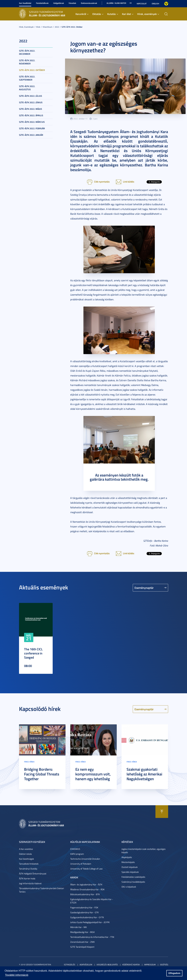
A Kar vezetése (26, 849)
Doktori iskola (25, 854)
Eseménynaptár (144, 588)
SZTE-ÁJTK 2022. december (27, 52)
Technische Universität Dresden (85, 859)
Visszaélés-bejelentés (107, 965)
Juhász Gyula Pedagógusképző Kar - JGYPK (90, 922)
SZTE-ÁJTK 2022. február (32, 128)
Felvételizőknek (42, 3)
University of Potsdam (81, 864)
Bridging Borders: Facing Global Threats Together (42, 774)
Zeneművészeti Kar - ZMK (82, 942)
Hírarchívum (48, 27)
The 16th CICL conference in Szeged (33, 653)
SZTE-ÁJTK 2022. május (31, 109)
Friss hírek (29, 762)
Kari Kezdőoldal (25, 3)
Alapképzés (127, 857)
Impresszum (150, 965)
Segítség (164, 965)
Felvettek (72, 3)
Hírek (38, 27)
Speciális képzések (130, 872)
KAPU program (77, 854)
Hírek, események (147, 14)
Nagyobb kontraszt (166, 4)
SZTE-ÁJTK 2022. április (31, 115)
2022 (57, 27)
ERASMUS (75, 849)
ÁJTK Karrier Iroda (27, 878)
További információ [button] (17, 975)
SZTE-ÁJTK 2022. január (31, 135)
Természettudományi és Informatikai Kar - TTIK (92, 937)
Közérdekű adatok (131, 965)
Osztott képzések (130, 867)
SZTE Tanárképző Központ (82, 947)
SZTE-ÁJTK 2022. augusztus (27, 88)
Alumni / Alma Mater (116, 3)
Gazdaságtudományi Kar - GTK (84, 912)
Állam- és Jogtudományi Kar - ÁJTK (86, 884)
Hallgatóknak (59, 3)
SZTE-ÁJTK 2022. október (72, 27)
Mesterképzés (128, 862)
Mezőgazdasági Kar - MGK (82, 932)
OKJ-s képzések (129, 887)
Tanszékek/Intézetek (29, 864)
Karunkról (81, 14)
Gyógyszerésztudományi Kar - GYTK (87, 917)
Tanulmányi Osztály (28, 869)
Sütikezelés (70, 965)
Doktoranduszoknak (89, 3)
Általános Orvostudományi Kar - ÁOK (87, 889)
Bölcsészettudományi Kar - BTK (85, 894)
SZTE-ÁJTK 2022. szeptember (27, 78)
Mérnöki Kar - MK (79, 927)
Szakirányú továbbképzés (133, 882)
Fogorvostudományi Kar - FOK (84, 907)
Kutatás (112, 14)
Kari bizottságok (26, 859)
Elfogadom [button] (174, 973)
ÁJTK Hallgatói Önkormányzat (33, 874)
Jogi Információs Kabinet (30, 883)
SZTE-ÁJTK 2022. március (32, 122)
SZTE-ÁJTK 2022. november (27, 62)
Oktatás (97, 14)
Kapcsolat (142, 4)
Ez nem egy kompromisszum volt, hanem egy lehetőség (93, 774)
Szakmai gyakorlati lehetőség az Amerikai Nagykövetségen (144, 774)
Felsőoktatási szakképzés (133, 877)
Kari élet (126, 14)
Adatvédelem (86, 965)
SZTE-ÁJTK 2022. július (31, 96)
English (155, 4)
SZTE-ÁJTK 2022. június (31, 102)
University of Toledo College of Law (86, 869)
